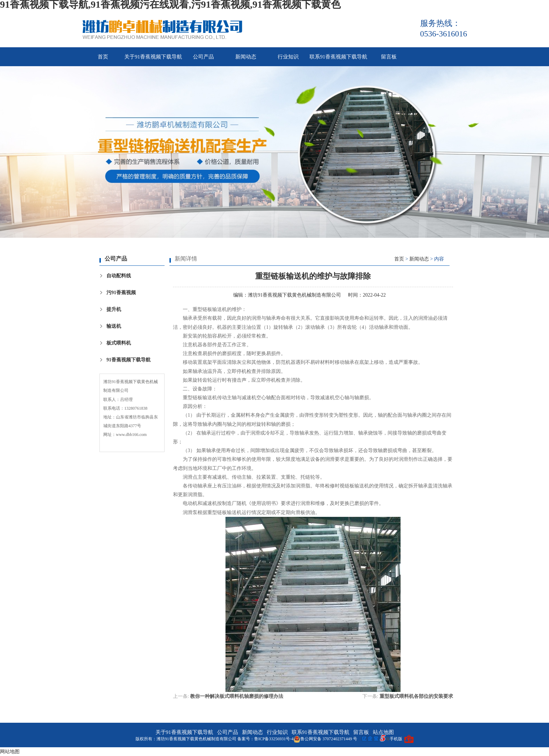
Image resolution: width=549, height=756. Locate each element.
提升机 (114, 309)
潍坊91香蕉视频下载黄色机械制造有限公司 (294, 295)
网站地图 (10, 752)
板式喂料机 (119, 343)
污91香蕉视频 (121, 293)
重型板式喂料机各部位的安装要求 (416, 696)
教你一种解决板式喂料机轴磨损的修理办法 (237, 696)
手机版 (396, 739)
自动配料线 (119, 276)
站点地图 (383, 732)
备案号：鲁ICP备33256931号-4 (266, 739)
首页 (103, 57)
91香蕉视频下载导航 (128, 360)
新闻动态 (246, 57)
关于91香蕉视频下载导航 (153, 57)
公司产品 (203, 57)
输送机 (114, 326)
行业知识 (288, 57)
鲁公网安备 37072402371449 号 (325, 739)
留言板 (389, 57)
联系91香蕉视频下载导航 (338, 57)
